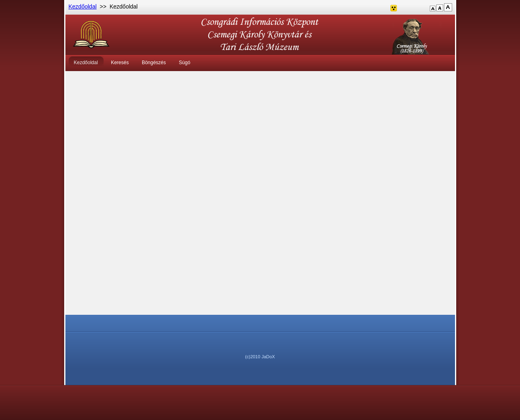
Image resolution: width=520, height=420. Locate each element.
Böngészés (154, 63)
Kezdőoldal (83, 6)
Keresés (120, 63)
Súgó (184, 63)
